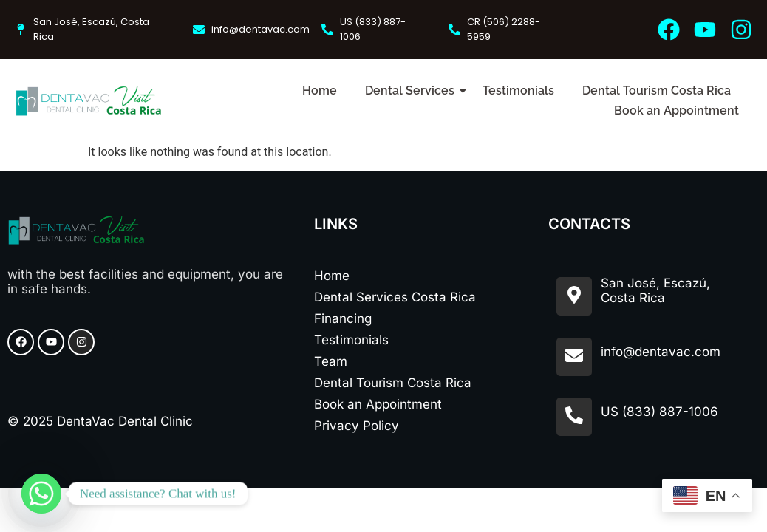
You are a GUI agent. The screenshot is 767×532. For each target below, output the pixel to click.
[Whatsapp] (41, 494)
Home (320, 91)
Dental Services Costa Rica (395, 297)
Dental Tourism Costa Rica (657, 91)
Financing (343, 318)
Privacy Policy (357, 426)
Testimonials (518, 91)
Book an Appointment (676, 110)
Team (331, 361)
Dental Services (413, 91)
